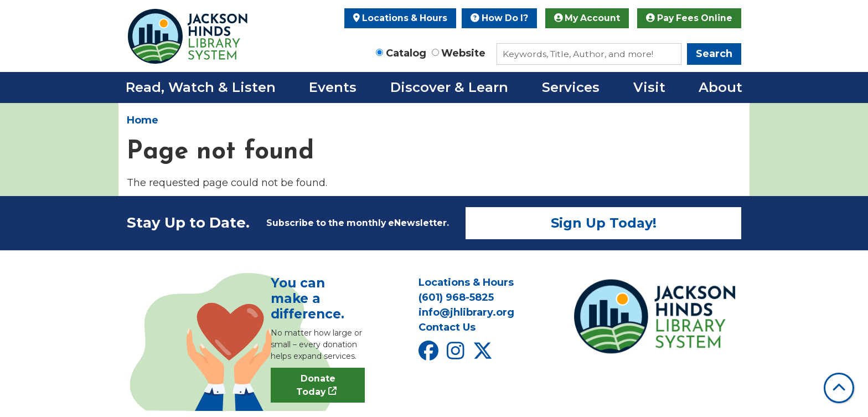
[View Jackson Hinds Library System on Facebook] (430, 355)
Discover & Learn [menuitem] (449, 87)
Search (714, 54)
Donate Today (316, 385)
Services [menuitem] (571, 87)
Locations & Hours (400, 18)
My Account (587, 18)
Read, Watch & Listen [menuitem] (201, 87)
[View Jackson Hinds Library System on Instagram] (457, 355)
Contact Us (447, 327)
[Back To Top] (839, 388)
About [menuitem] (720, 87)
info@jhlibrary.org (466, 312)
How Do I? (499, 18)
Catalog (406, 53)
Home (143, 120)
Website (463, 53)
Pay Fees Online (689, 18)
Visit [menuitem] (649, 87)
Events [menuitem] (333, 87)
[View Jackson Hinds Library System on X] (484, 355)
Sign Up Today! (604, 223)
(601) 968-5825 (456, 297)
